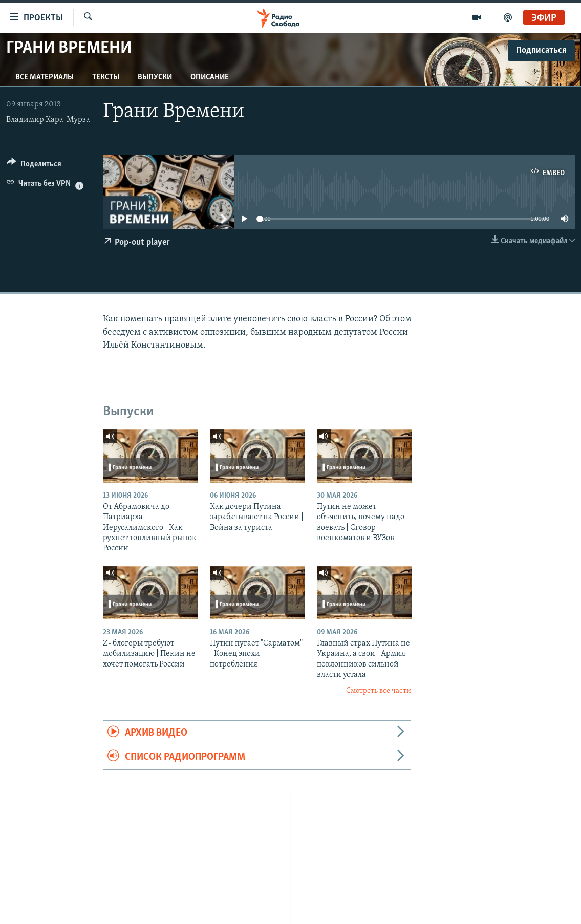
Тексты (106, 77)
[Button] (34, 166)
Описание (210, 77)
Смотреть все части (379, 691)
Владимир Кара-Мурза (48, 120)
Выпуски (155, 77)
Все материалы (45, 77)
